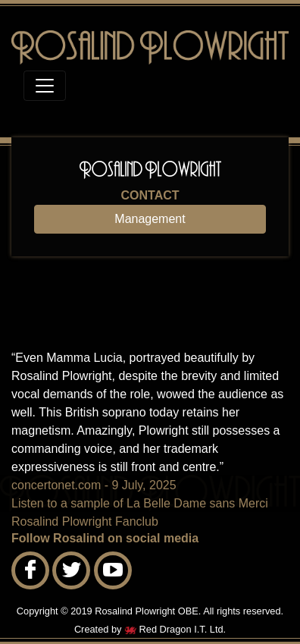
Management (150, 219)
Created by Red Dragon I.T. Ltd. (150, 629)
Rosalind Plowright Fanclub (85, 521)
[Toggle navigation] (45, 86)
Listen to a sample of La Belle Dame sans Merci (140, 503)
